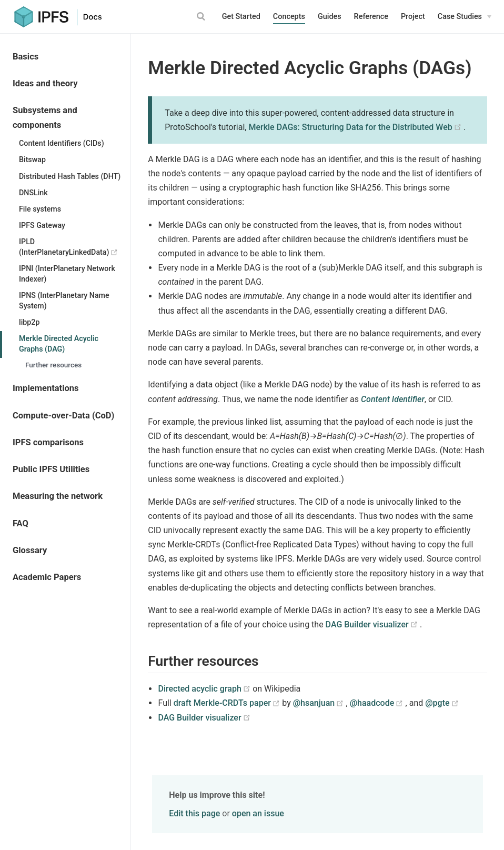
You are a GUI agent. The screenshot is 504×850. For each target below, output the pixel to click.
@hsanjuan (320, 703)
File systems (40, 209)
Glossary (30, 550)
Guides (330, 17)
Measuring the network (58, 496)
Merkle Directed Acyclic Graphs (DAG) (59, 344)
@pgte (442, 703)
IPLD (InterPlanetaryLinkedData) (75, 247)
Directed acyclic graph (205, 689)
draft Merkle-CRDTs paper (228, 703)
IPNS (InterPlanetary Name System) (64, 301)
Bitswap (32, 159)
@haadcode (378, 703)
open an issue (258, 813)
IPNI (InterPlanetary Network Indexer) (67, 274)
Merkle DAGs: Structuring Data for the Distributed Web (356, 127)
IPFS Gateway (42, 225)
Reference (371, 17)
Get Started (241, 17)
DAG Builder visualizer (373, 624)
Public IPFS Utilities (51, 469)
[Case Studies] (465, 17)
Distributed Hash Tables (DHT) (70, 176)
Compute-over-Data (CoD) (63, 416)
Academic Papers (47, 577)
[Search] (203, 16)
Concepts (289, 17)
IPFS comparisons (48, 442)
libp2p (29, 322)
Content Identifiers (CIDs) (62, 143)
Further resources (53, 365)
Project (413, 17)
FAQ (21, 523)
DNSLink (33, 193)
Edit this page (194, 813)
